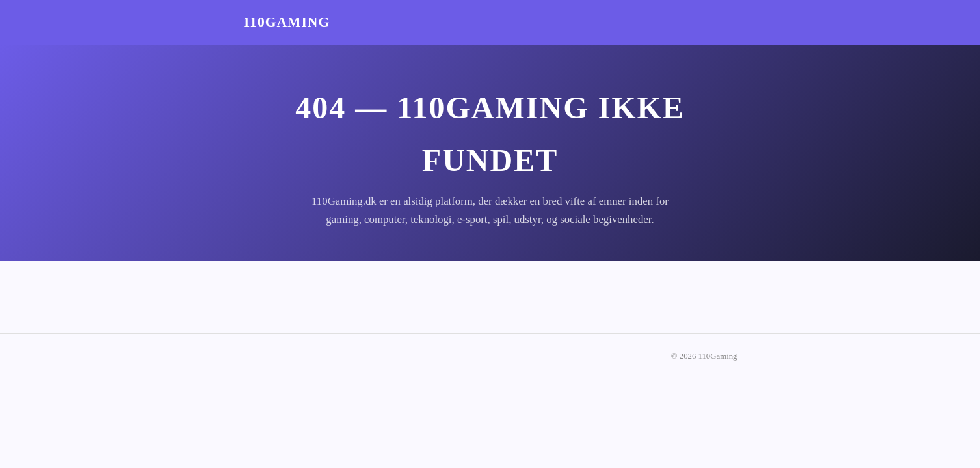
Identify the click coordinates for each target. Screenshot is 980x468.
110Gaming (287, 22)
